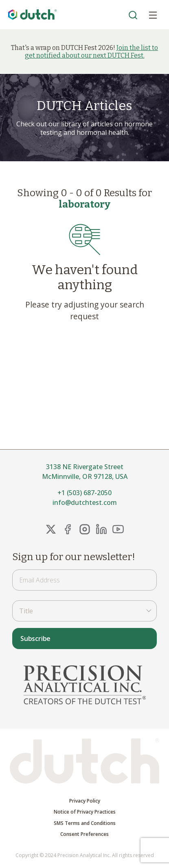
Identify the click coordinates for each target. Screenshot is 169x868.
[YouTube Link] (118, 529)
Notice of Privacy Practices (85, 812)
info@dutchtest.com (85, 502)
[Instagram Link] (85, 529)
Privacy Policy (85, 801)
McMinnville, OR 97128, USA (85, 476)
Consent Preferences (84, 834)
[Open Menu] (153, 15)
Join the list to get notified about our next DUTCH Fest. (92, 52)
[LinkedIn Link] (101, 529)
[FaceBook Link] (68, 529)
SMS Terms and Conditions (85, 824)
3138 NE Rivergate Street (85, 467)
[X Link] (51, 529)
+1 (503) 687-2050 (84, 493)
